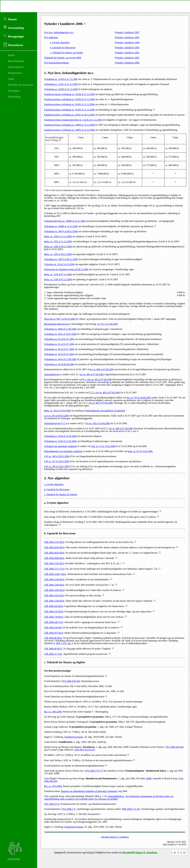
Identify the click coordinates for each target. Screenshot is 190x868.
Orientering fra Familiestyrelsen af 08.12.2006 (66, 269)
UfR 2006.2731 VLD (54, 569)
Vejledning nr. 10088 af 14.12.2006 (61, 226)
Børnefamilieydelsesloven (56, 324)
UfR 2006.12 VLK (53, 654)
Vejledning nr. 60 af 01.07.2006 (59, 349)
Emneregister (16, 67)
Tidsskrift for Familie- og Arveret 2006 (63, 58)
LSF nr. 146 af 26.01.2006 (57, 466)
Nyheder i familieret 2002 (127, 53)
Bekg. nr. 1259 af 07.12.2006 (58, 274)
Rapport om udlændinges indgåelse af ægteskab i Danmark (89, 791)
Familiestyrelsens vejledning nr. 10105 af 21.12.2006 (69, 104)
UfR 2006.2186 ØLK (54, 585)
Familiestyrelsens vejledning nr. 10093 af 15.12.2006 (69, 130)
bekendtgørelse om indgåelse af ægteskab (105, 411)
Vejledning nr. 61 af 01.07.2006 (59, 344)
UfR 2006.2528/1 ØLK (55, 574)
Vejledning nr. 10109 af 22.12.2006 (61, 89)
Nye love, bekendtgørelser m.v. (59, 32)
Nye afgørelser (51, 37)
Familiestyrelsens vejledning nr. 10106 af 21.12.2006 (69, 99)
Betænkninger (16, 61)
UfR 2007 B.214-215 (85, 750)
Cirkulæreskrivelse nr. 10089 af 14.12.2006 (65, 221)
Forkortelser (15, 73)
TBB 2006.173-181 (131, 809)
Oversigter (14, 91)
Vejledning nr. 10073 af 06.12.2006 (61, 259)
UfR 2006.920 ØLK (54, 606)
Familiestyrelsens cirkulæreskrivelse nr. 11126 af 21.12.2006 (73, 120)
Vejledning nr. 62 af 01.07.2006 (59, 339)
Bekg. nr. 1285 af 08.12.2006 (58, 254)
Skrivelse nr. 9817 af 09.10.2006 (60, 319)
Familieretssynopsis (74, 737)
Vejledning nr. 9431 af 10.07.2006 (60, 334)
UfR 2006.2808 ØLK (54, 558)
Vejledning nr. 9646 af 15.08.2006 (60, 329)
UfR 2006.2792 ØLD (54, 563)
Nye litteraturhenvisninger (57, 63)
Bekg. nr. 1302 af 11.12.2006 (58, 241)
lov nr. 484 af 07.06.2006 (102, 369)
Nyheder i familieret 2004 (127, 43)
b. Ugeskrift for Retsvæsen (63, 48)
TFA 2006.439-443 (71, 681)
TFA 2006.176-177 (94, 771)
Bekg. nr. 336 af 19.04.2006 (57, 411)
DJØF (149, 778)
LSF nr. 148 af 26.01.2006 (57, 456)
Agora (11, 55)
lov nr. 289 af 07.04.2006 (121, 428)
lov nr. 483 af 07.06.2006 (101, 403)
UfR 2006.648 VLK (54, 622)
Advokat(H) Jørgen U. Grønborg (140, 852)
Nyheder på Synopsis (20, 85)
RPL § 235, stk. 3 (64, 643)
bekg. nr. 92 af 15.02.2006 (140, 451)
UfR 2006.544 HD (53, 628)
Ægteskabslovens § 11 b (56, 423)
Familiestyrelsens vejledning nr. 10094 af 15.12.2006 (69, 125)
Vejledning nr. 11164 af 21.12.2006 (61, 79)
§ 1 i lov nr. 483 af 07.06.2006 (98, 379)
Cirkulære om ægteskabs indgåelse (61, 446)
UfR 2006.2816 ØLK (54, 553)
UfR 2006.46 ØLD (53, 649)
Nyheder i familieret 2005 (127, 37)
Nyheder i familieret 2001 (127, 58)
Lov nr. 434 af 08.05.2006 (56, 416)
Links (11, 79)
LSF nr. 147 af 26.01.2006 (57, 461)
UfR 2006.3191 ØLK (54, 542)
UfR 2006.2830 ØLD (54, 547)
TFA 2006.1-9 (69, 809)
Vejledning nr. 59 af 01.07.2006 (59, 354)
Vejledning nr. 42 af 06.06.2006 (59, 364)
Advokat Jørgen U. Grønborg (115, 837)
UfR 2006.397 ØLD (54, 633)
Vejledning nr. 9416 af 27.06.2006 (60, 359)
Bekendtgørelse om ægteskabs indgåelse (63, 451)
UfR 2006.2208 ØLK (54, 579)
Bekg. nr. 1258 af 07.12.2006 (58, 279)
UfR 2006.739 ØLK (54, 617)
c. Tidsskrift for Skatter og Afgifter (67, 53)
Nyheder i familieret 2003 (127, 48)
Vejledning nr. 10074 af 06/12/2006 (61, 231)
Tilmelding (14, 96)
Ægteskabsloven (52, 374)
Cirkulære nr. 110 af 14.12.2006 (59, 264)
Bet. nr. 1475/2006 (53, 786)
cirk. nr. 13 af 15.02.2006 (103, 446)
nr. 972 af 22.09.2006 (108, 324)
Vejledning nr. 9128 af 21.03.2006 (60, 441)
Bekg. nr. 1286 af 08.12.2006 (58, 247)
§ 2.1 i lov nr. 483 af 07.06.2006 (105, 393)
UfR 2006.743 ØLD (54, 612)
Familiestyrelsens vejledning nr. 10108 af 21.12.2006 (69, 94)
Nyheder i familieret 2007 (127, 32)
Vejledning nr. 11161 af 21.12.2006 (61, 84)
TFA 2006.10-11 (52, 804)
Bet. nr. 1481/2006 (53, 712)
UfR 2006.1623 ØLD (54, 596)
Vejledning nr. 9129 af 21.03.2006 (60, 436)
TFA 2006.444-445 (175, 747)
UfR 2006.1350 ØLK (54, 601)
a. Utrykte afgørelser (60, 43)
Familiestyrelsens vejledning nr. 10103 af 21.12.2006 (69, 110)
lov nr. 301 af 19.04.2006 (98, 423)
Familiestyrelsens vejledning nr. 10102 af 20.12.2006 (69, 115)
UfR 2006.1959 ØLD (54, 590)
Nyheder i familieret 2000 (127, 63)
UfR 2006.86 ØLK (53, 638)
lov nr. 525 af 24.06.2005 (139, 398)
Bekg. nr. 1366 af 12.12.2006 (58, 236)
